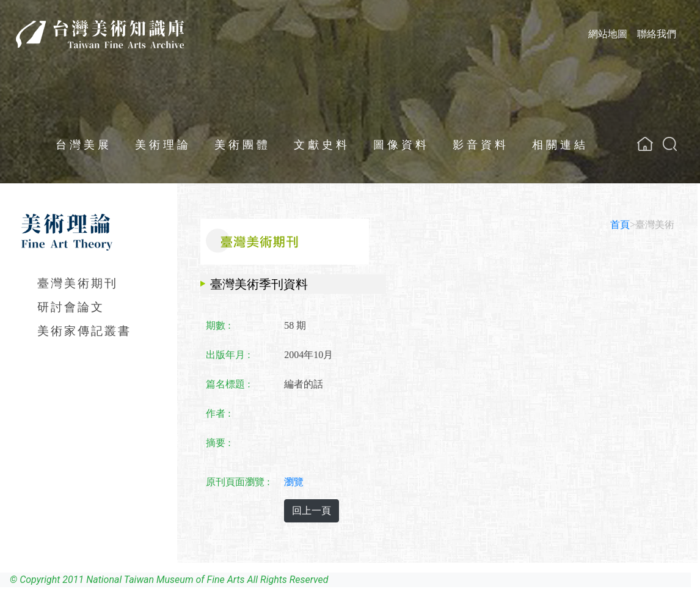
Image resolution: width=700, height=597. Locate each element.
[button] (670, 144)
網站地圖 (608, 34)
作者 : (218, 413)
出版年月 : (228, 355)
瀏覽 (294, 482)
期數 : (218, 325)
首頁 (620, 225)
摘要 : (218, 443)
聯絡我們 (657, 34)
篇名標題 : (228, 384)
